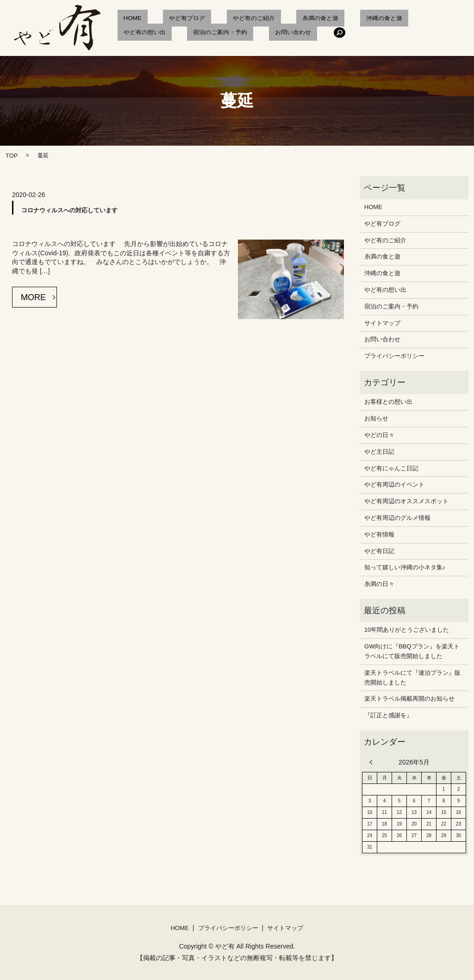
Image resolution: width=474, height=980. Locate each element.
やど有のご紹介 (224, 19)
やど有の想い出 (384, 19)
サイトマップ (382, 323)
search (246, 35)
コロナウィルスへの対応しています (69, 210)
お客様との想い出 (388, 402)
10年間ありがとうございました (407, 630)
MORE (33, 297)
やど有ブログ (169, 19)
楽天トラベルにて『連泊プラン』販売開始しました (412, 678)
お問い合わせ (205, 35)
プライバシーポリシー (394, 356)
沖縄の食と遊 (330, 19)
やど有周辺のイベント (394, 484)
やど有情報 (379, 534)
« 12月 (373, 762)
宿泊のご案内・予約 (145, 35)
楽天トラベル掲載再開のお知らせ (409, 699)
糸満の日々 (379, 584)
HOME (127, 19)
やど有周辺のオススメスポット (406, 501)
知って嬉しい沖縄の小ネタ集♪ (405, 567)
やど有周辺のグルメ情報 (397, 518)
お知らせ (376, 418)
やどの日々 (379, 435)
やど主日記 (379, 452)
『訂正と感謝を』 (388, 715)
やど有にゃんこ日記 (391, 468)
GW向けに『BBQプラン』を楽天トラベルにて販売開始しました (412, 651)
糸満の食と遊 (278, 19)
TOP (12, 156)
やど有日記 (379, 551)
